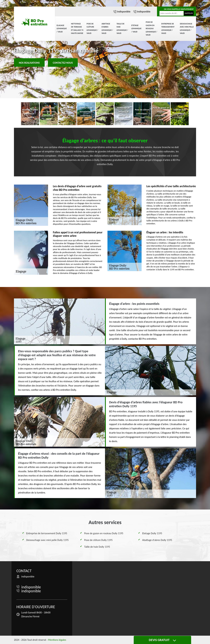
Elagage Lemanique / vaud (62, 29)
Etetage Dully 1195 (152, 533)
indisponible (124, 12)
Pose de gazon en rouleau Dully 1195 (104, 533)
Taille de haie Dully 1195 (97, 547)
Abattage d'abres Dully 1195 (157, 540)
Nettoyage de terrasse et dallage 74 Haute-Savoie (77, 29)
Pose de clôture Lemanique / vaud (92, 29)
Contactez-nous (63, 63)
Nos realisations (29, 63)
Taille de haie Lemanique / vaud (122, 29)
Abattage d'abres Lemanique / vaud (107, 29)
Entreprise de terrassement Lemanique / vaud (168, 29)
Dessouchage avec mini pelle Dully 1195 (47, 540)
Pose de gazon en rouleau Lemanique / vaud (151, 28)
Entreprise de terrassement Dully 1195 (47, 533)
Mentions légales (57, 640)
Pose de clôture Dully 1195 (98, 540)
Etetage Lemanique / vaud (136, 29)
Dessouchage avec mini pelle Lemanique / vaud (187, 29)
